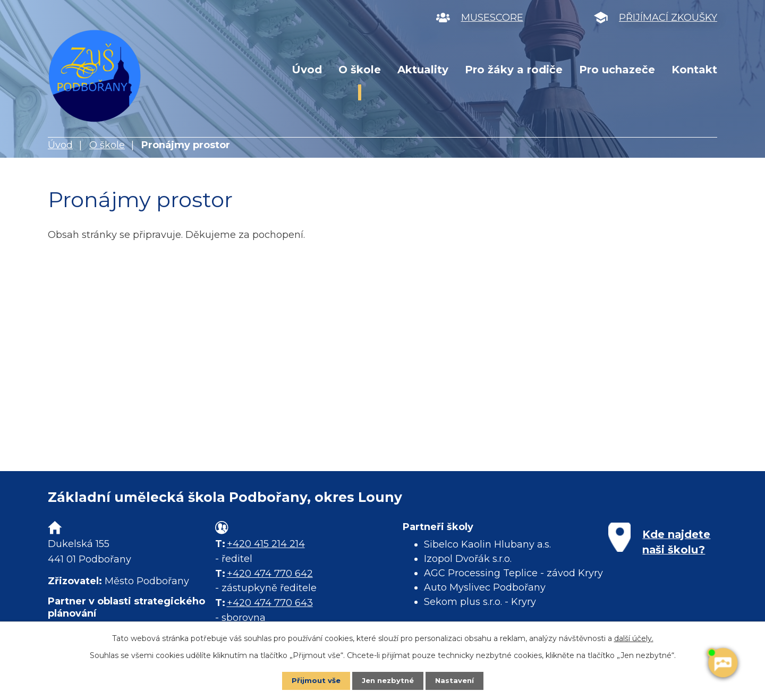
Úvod (307, 70)
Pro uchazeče (617, 70)
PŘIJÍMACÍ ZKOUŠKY (668, 18)
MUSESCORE (492, 18)
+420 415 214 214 (266, 544)
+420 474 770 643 (270, 603)
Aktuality (423, 70)
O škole (360, 70)
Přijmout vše (313, 680)
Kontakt (694, 70)
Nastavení (457, 680)
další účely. (634, 638)
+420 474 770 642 (270, 574)
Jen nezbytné (388, 680)
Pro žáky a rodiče (514, 70)
